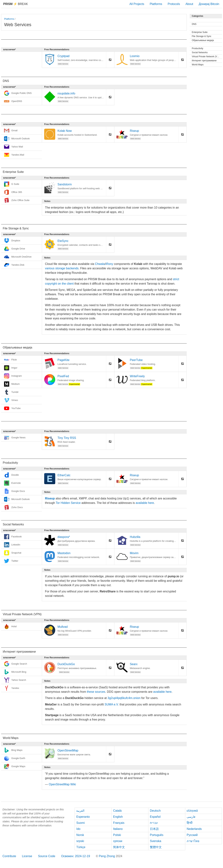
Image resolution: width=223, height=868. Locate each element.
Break (16, 4)
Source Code (46, 856)
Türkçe (81, 847)
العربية (80, 811)
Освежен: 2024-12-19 (76, 856)
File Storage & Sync (202, 36)
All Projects (137, 4)
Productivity (198, 48)
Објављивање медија (203, 40)
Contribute (9, 856)
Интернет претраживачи (204, 61)
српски (118, 841)
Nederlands (194, 829)
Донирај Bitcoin (209, 4)
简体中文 (119, 847)
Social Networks (200, 52)
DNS (194, 24)
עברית (154, 823)
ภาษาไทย (193, 841)
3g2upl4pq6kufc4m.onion (124, 698)
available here (145, 503)
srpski (80, 841)
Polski (117, 835)
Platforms (156, 4)
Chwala (100, 264)
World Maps (198, 65)
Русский (192, 835)
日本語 (154, 829)
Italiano (118, 829)
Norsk (80, 835)
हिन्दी (190, 823)
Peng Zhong (107, 856)
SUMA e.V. (112, 704)
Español (155, 817)
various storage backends (62, 268)
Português (157, 835)
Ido (78, 829)
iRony (109, 264)
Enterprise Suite (200, 32)
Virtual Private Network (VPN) (206, 57)
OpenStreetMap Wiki (62, 784)
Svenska (156, 841)
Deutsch (155, 811)
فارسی (191, 817)
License (27, 856)
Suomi (80, 823)
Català (117, 811)
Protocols (174, 4)
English (118, 817)
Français (119, 823)
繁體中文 (156, 847)
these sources (96, 692)
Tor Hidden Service (68, 503)
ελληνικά (192, 811)
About (189, 4)
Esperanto (83, 817)
